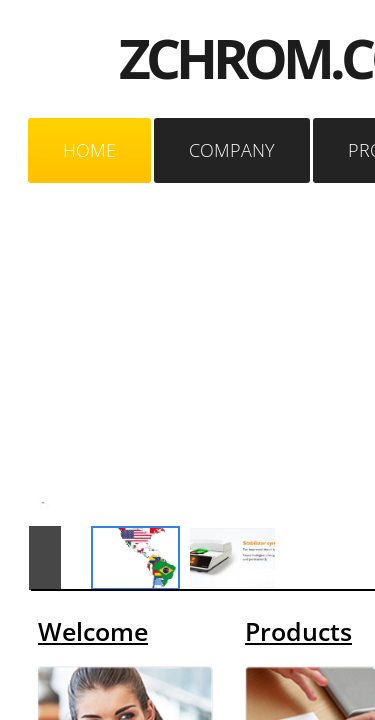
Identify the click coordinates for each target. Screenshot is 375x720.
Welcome (93, 631)
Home (89, 150)
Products (298, 631)
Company (232, 150)
